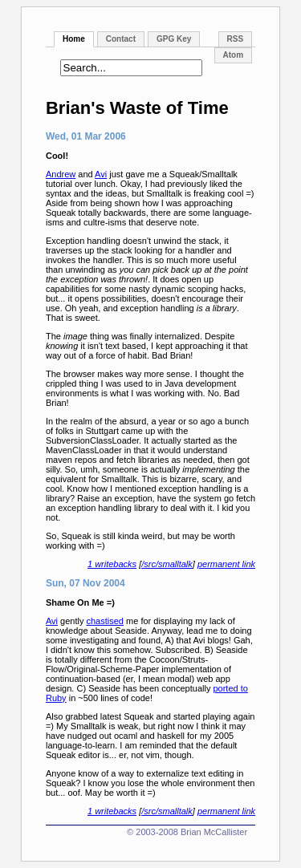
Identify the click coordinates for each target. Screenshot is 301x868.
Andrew (61, 174)
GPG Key (174, 39)
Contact (121, 39)
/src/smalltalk (167, 564)
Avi (101, 174)
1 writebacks (112, 564)
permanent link (226, 564)
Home (74, 39)
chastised (105, 621)
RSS (236, 39)
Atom (234, 55)
